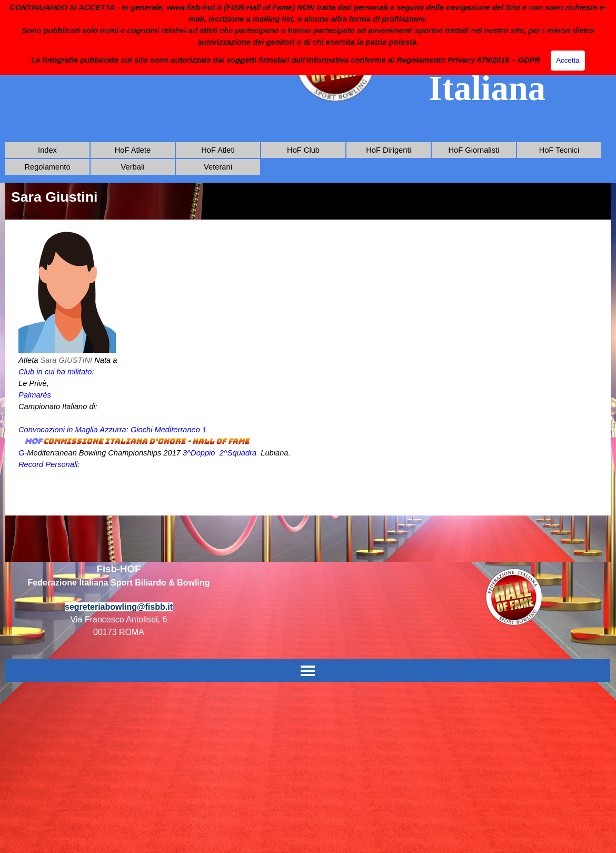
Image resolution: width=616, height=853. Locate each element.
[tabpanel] (308, 368)
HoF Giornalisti (474, 150)
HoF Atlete (133, 150)
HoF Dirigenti (389, 150)
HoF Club (303, 150)
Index (47, 150)
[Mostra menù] (308, 671)
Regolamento (47, 167)
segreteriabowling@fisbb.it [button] (119, 607)
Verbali (133, 167)
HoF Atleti (218, 150)
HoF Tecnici (559, 150)
